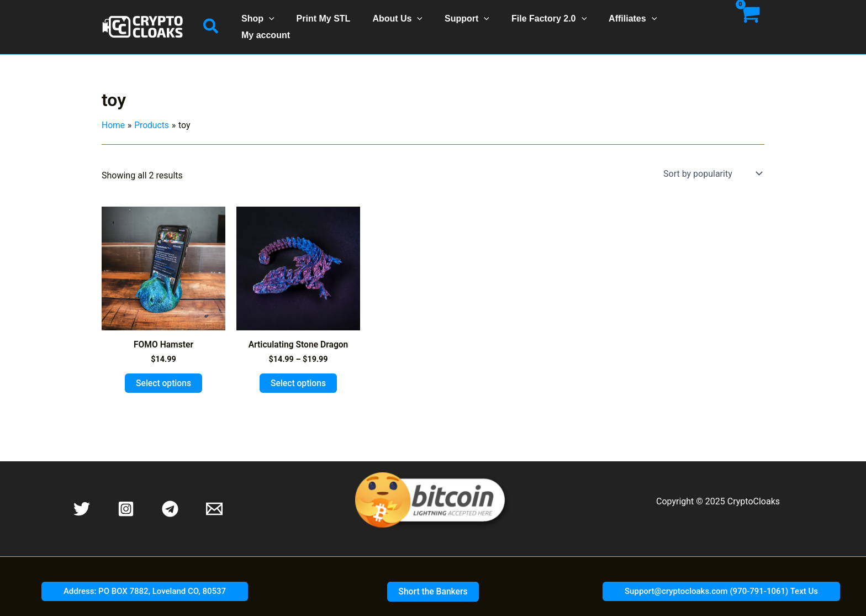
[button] (211, 22)
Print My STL (332, 21)
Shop (271, 22)
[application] (282, 22)
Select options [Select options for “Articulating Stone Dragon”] (298, 372)
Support (466, 22)
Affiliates (623, 22)
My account (689, 21)
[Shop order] (712, 162)
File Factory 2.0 (544, 22)
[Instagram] (126, 498)
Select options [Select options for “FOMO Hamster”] (163, 372)
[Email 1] (214, 498)
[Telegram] (170, 498)
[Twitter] (82, 498)
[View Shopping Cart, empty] (749, 21)
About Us (401, 22)
